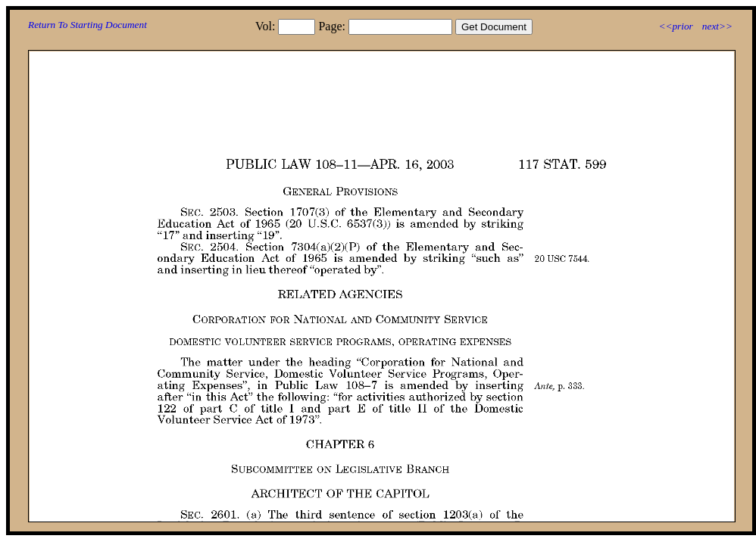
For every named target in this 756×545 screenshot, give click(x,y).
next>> (717, 26)
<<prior (675, 26)
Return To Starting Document (87, 25)
